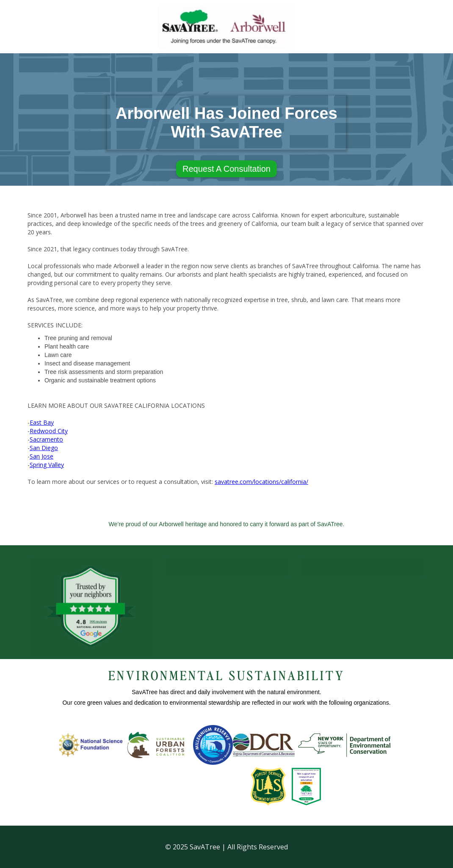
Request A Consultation (226, 169)
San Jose (41, 456)
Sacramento (46, 439)
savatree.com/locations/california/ (261, 482)
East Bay (42, 422)
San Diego (44, 448)
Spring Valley (47, 465)
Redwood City (49, 431)
